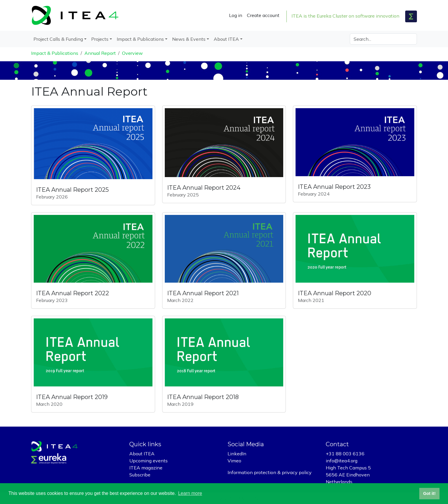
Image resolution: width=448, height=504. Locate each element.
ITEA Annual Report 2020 (335, 293)
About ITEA (142, 454)
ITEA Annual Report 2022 (73, 293)
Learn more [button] (190, 493)
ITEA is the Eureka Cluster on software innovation (345, 16)
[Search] (383, 39)
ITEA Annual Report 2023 (334, 187)
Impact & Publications (55, 53)
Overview (132, 53)
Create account (263, 15)
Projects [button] (100, 39)
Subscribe (140, 475)
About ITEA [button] (226, 39)
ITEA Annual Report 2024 (204, 188)
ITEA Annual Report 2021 (203, 293)
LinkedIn (237, 454)
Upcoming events (149, 461)
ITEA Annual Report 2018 (203, 397)
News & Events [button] (189, 39)
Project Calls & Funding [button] (58, 39)
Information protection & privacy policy (270, 472)
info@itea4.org (342, 461)
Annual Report (100, 53)
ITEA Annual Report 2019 (72, 397)
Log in (236, 15)
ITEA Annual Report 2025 (72, 190)
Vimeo (234, 461)
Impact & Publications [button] (140, 39)
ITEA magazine (146, 468)
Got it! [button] (429, 493)
